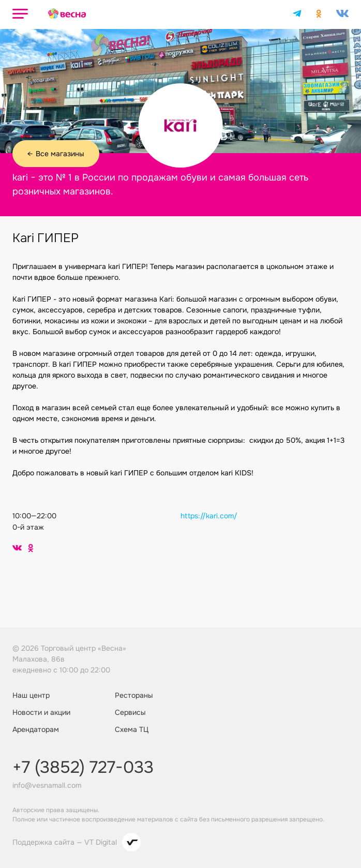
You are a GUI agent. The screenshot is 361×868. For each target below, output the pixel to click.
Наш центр (31, 695)
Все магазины (56, 154)
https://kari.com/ (209, 516)
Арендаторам (36, 729)
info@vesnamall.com (47, 785)
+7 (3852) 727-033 (83, 768)
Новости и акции (41, 712)
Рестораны (134, 695)
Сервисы (130, 712)
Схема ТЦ (132, 729)
